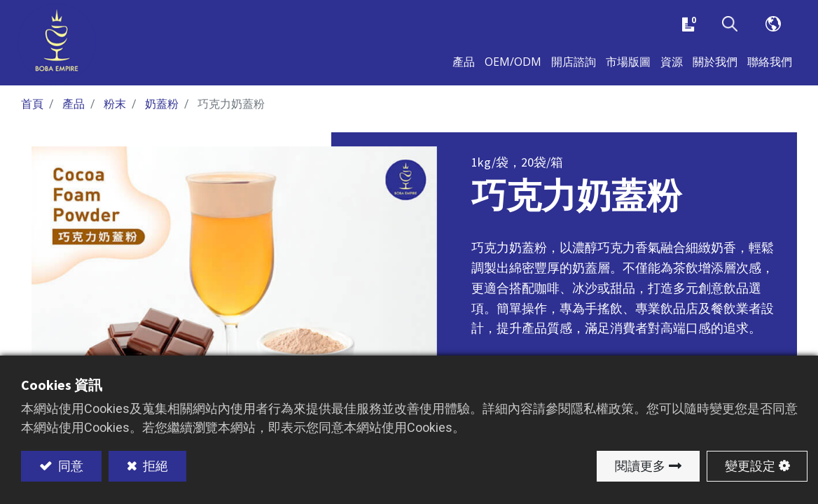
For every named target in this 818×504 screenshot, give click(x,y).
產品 (74, 114)
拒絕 (154, 466)
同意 (69, 466)
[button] (730, 27)
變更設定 (750, 466)
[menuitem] (628, 68)
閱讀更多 (640, 466)
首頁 (32, 114)
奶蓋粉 (162, 114)
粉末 (115, 114)
